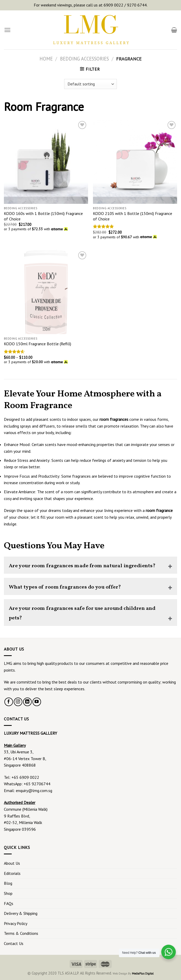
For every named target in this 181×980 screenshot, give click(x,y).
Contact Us (14, 943)
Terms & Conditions (21, 933)
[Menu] (7, 30)
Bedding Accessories (84, 59)
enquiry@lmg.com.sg (34, 790)
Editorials (12, 873)
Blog (8, 883)
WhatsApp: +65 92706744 (27, 784)
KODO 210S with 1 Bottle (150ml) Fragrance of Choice (133, 216)
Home (46, 59)
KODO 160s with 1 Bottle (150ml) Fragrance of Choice (43, 216)
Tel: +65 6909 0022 (22, 777)
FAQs (9, 903)
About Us (12, 863)
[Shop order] (90, 84)
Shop (8, 893)
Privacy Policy (16, 923)
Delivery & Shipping (21, 913)
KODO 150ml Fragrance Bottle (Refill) (38, 344)
